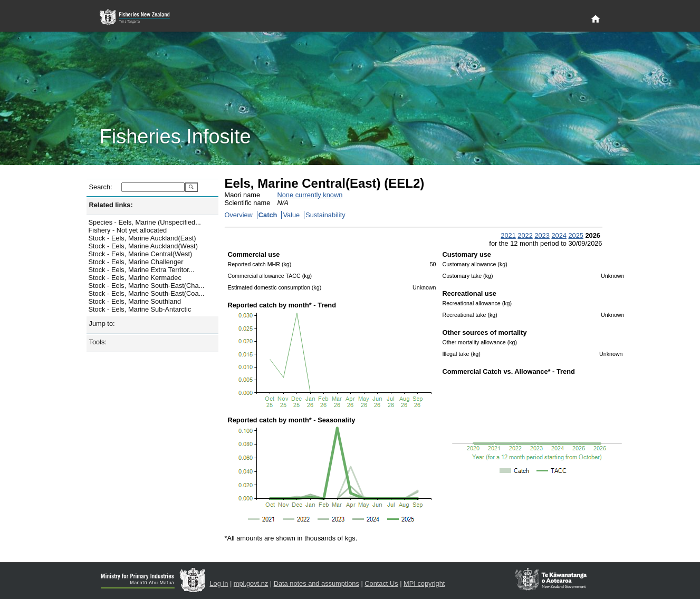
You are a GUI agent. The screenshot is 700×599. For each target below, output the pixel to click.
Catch (268, 215)
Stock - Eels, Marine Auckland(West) (143, 246)
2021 (508, 235)
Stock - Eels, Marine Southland (135, 301)
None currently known (310, 195)
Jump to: (102, 323)
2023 (542, 235)
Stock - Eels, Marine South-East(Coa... (147, 293)
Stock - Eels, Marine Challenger (136, 262)
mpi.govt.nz (251, 583)
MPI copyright (424, 583)
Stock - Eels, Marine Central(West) (141, 254)
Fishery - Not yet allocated (128, 230)
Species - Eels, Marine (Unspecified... (145, 222)
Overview (239, 215)
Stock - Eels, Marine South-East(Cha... (147, 286)
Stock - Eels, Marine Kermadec (135, 278)
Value (291, 215)
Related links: (111, 205)
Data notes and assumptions (317, 583)
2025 (576, 235)
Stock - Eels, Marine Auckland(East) (142, 238)
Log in (219, 583)
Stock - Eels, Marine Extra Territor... (142, 270)
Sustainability (325, 215)
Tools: (98, 342)
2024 (559, 235)
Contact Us (381, 583)
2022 (525, 235)
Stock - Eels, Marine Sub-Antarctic (140, 309)
